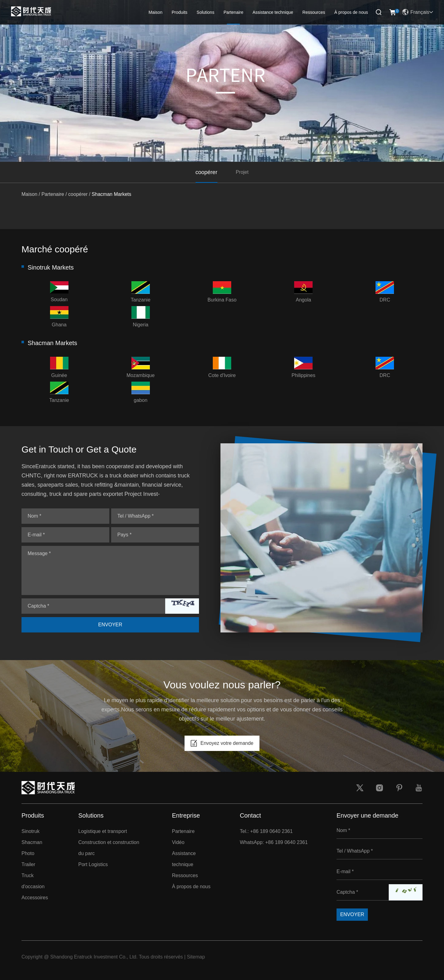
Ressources (314, 12)
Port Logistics (93, 864)
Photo (28, 853)
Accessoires (35, 898)
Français (417, 12)
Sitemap (196, 957)
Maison (156, 12)
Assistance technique (273, 12)
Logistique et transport (103, 831)
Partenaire (234, 12)
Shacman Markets (112, 194)
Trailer (28, 864)
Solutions (205, 12)
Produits (179, 12)
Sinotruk (31, 831)
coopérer (206, 172)
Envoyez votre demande (222, 743)
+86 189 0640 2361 (286, 842)
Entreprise (186, 815)
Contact (250, 815)
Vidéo (178, 842)
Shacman (32, 842)
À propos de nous (351, 12)
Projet (242, 172)
